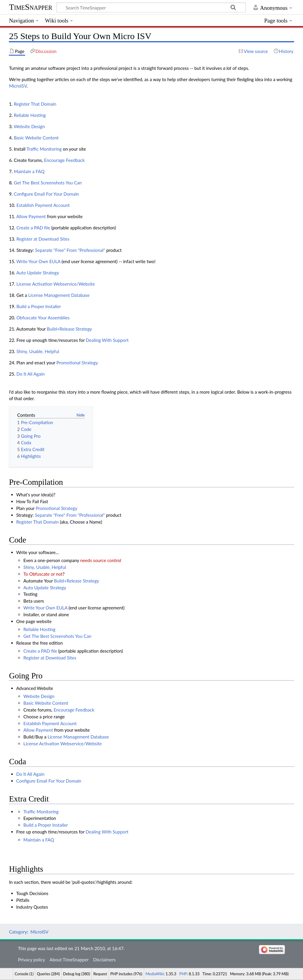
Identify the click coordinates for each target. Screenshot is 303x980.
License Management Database (59, 295)
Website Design (29, 126)
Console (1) (24, 974)
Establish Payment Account (43, 205)
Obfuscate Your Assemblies (43, 318)
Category (18, 932)
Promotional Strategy (77, 363)
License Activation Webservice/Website (55, 284)
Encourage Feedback (64, 160)
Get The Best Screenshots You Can (48, 183)
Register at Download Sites (43, 239)
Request (100, 974)
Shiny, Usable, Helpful (38, 351)
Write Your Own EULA (38, 261)
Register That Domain (35, 104)
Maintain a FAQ (29, 171)
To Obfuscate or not (43, 574)
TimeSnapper (30, 7)
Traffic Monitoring (44, 149)
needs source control (101, 560)
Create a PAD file (33, 228)
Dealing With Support (107, 340)
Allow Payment (31, 216)
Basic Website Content (36, 138)
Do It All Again (30, 374)
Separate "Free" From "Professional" (70, 250)
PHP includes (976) (126, 974)
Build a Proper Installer (39, 306)
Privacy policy (32, 960)
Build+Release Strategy (69, 329)
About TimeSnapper (69, 960)
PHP (183, 974)
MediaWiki (155, 974)
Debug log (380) (76, 974)
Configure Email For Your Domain (46, 194)
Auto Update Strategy (38, 273)
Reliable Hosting (30, 115)
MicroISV (18, 86)
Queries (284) (48, 974)
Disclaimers (104, 960)
